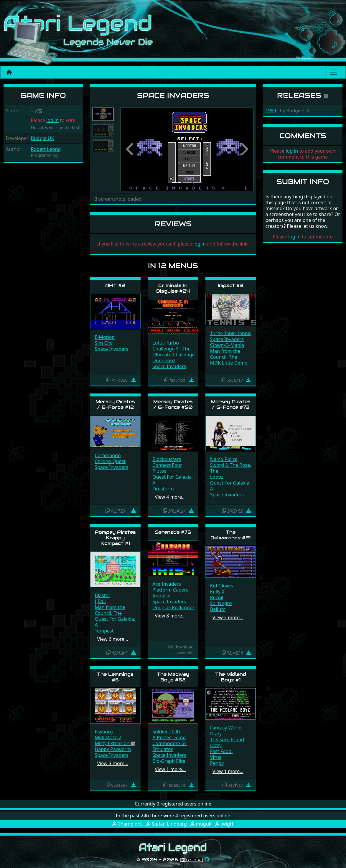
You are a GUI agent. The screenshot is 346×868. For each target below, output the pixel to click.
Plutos (159, 471)
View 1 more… (170, 769)
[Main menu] (334, 72)
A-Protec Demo (169, 737)
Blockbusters (167, 459)
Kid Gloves (222, 586)
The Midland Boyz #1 (231, 677)
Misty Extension (113, 743)
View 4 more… (170, 497)
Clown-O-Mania (227, 345)
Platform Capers (170, 590)
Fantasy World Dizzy (226, 731)
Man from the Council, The (225, 354)
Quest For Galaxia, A (173, 480)
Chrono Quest (110, 461)
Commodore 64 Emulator (170, 746)
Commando (108, 455)
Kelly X (217, 592)
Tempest (104, 631)
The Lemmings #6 (115, 677)
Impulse (161, 596)
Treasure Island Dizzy (227, 742)
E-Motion (105, 337)
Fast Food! (221, 751)
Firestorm (163, 489)
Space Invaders (112, 349)
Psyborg (104, 732)
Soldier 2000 (166, 732)
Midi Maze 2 (108, 737)
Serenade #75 (173, 532)
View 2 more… (228, 617)
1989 (271, 111)
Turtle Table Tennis (231, 333)
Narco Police (224, 459)
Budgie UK (43, 138)
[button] (131, 149)
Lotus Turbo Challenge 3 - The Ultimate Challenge (174, 349)
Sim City (104, 343)
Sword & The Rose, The (231, 468)
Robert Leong (46, 149)
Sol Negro (221, 603)
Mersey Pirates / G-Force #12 (115, 404)
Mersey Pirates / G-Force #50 (173, 404)
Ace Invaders (167, 584)
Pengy (217, 763)
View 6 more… (113, 639)
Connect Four (167, 465)
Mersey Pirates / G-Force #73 (231, 404)
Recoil (217, 597)
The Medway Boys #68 (173, 677)
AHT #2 (115, 285)
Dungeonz (164, 360)
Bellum (218, 609)
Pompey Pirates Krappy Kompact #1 (115, 538)
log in (52, 120)
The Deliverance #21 (231, 535)
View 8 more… (170, 616)
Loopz (217, 477)
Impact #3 (231, 285)
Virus (216, 757)
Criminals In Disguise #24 (173, 288)
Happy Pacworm (113, 749)
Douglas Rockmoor (173, 607)
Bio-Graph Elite (169, 761)
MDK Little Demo (229, 363)
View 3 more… (113, 763)
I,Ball (100, 601)
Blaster (103, 595)
